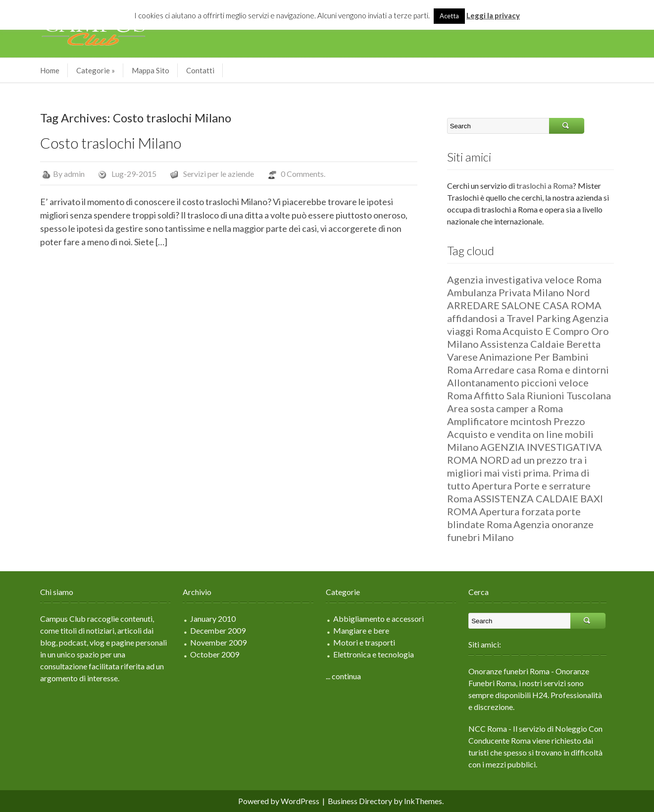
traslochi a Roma (545, 186)
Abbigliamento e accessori (378, 619)
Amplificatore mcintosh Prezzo (516, 421)
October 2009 (215, 654)
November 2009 (218, 642)
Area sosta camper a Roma (505, 408)
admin (74, 174)
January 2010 (213, 619)
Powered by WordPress (279, 801)
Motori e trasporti (364, 642)
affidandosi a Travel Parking (509, 318)
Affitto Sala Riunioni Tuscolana (542, 395)
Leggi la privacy (493, 15)
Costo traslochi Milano (111, 143)
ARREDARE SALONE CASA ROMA (524, 305)
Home (50, 70)
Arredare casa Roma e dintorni (541, 370)
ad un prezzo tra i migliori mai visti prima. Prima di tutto (518, 473)
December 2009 (218, 630)
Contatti (200, 70)
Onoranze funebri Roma (509, 671)
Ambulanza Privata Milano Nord (519, 292)
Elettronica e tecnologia (374, 654)
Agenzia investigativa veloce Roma (524, 279)
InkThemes (423, 801)
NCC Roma (488, 729)
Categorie (96, 70)
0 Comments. (303, 174)
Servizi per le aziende (219, 174)
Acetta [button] (449, 16)
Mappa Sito (151, 70)
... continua (343, 676)
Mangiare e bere (361, 630)
